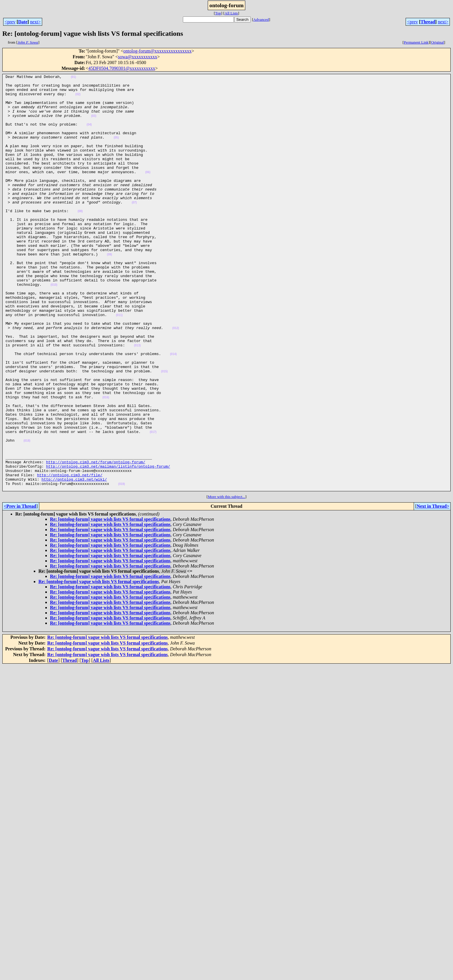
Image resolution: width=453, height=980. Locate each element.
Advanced (261, 19)
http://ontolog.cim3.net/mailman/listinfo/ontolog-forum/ (108, 545)
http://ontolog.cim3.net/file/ (70, 555)
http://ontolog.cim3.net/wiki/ (74, 561)
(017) (153, 504)
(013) (137, 400)
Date (23, 22)
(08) (80, 239)
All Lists (231, 13)
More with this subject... (226, 580)
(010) (54, 327)
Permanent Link (416, 42)
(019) (121, 566)
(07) (134, 228)
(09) (109, 291)
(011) (119, 364)
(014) (173, 410)
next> (35, 22)
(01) (73, 78)
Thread (428, 22)
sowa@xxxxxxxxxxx (138, 57)
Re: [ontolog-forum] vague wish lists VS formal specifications (110, 602)
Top (218, 13)
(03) (94, 125)
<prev (10, 22)
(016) (106, 462)
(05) (116, 151)
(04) (89, 135)
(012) (176, 379)
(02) (78, 99)
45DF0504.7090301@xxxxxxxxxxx (122, 68)
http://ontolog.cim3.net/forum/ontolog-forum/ (95, 540)
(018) (27, 514)
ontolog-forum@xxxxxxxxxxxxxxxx (157, 51)
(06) (148, 192)
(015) (164, 431)
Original (437, 42)
